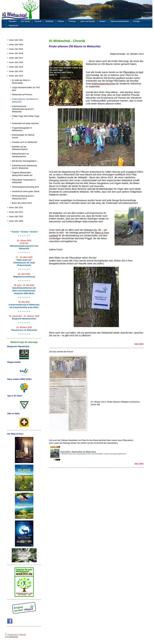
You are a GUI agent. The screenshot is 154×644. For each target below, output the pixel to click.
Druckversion (11, 635)
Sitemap (23, 635)
